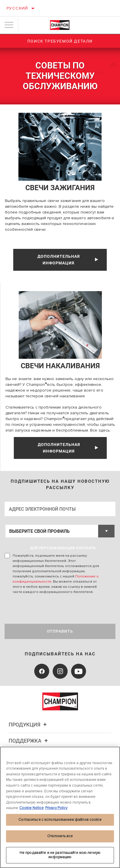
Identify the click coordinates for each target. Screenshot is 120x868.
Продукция (28, 725)
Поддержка (29, 741)
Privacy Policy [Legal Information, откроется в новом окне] (56, 808)
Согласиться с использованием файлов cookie (60, 820)
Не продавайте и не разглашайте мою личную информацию (60, 855)
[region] (60, 807)
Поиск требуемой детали (60, 41)
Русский (17, 8)
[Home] (60, 25)
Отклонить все (60, 836)
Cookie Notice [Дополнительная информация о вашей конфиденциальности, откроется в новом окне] (32, 808)
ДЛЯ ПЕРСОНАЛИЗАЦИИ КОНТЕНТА (63, 548)
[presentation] (53, 609)
